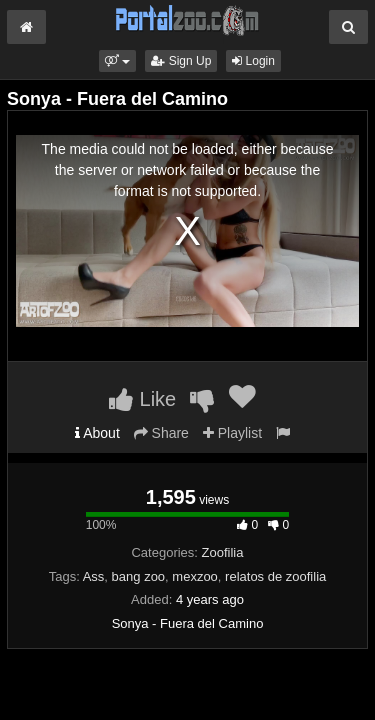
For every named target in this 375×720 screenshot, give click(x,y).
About (97, 433)
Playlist (232, 433)
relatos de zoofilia (275, 576)
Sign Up (181, 61)
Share (161, 433)
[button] (117, 61)
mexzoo (195, 576)
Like (142, 399)
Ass (94, 576)
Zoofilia (223, 552)
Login (253, 61)
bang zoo (139, 576)
